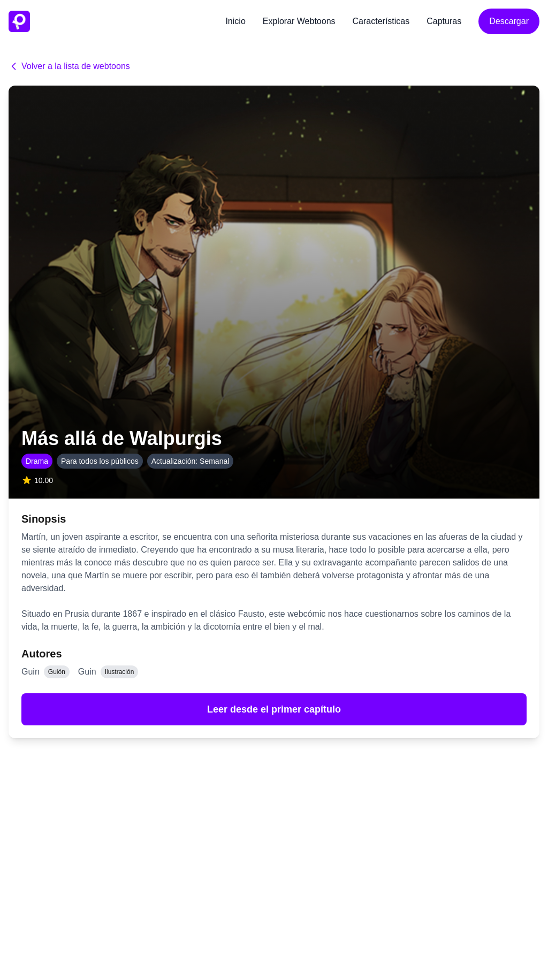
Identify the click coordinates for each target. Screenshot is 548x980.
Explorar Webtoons (299, 21)
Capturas (444, 21)
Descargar (509, 21)
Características (381, 21)
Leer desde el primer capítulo (274, 709)
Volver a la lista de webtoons (69, 66)
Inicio (235, 21)
